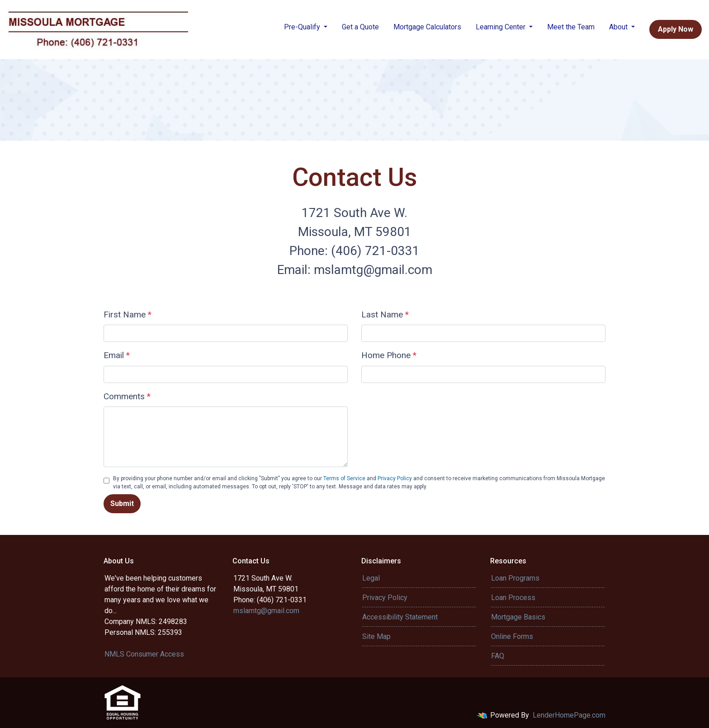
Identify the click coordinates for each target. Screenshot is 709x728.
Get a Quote (360, 27)
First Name (128, 314)
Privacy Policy (395, 478)
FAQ (498, 656)
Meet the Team (571, 27)
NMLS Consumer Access (144, 654)
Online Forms (512, 636)
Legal (371, 578)
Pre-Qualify (303, 27)
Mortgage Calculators (427, 27)
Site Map (376, 636)
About (619, 27)
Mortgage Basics (518, 617)
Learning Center (501, 27)
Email (117, 355)
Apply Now (676, 29)
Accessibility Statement (400, 617)
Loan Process (513, 598)
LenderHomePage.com (569, 715)
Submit (122, 503)
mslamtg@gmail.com (266, 611)
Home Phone (389, 355)
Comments (127, 396)
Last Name (385, 314)
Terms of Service (344, 478)
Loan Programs (515, 578)
